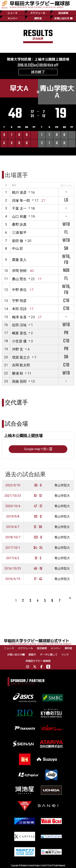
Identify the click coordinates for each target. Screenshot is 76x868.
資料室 (38, 18)
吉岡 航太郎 (21, 365)
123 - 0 (38, 537)
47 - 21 (38, 506)
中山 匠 (18, 248)
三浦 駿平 (19, 232)
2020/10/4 (13, 506)
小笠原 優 (19, 341)
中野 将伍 (19, 290)
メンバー (13, 18)
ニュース (13, 13)
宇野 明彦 (19, 301)
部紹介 (32, 655)
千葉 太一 (19, 208)
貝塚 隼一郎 (21, 200)
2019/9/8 (13, 516)
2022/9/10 (13, 485)
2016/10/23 (13, 568)
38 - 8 (38, 485)
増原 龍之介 (21, 357)
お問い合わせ (63, 18)
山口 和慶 (19, 216)
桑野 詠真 (19, 224)
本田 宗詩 (19, 309)
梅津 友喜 (19, 317)
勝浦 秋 (18, 373)
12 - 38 (38, 527)
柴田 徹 (18, 241)
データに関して (49, 655)
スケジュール (38, 13)
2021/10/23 (13, 496)
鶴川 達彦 (19, 192)
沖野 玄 (18, 349)
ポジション (66, 185)
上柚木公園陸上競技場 (52, 59)
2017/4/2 (13, 558)
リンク (65, 655)
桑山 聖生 (19, 279)
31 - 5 (38, 558)
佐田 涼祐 (19, 325)
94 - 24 (38, 548)
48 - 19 (38, 569)
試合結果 (63, 13)
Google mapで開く (38, 449)
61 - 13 (38, 496)
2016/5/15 (13, 579)
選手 (14, 185)
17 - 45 (38, 579)
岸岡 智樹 (19, 271)
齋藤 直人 (19, 260)
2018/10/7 (13, 537)
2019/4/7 (13, 527)
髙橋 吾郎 (19, 381)
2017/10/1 (13, 548)
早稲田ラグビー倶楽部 (38, 661)
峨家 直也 (19, 333)
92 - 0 (38, 517)
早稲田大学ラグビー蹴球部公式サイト (40, 642)
